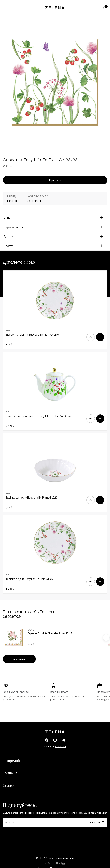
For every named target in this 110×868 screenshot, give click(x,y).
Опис (7, 218)
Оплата (9, 246)
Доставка (10, 236)
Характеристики (14, 227)
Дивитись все (19, 659)
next (106, 638)
